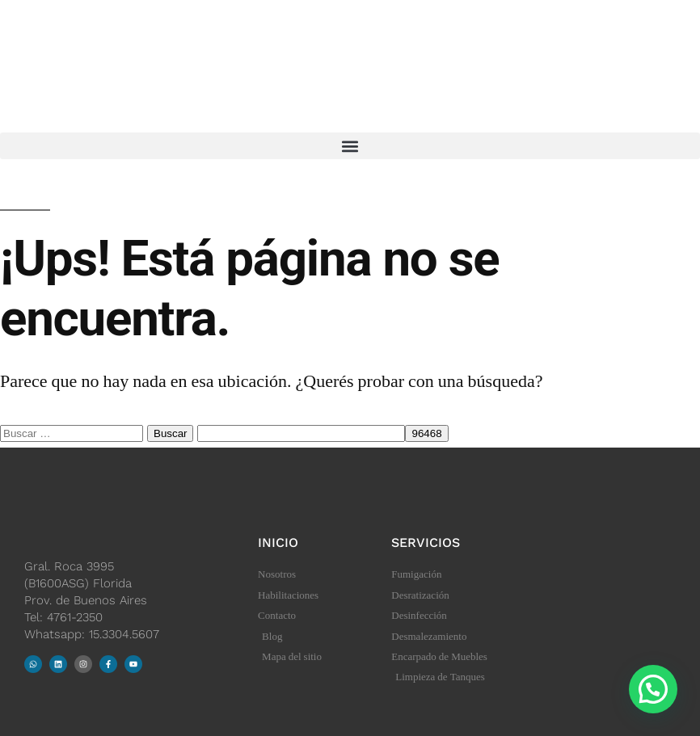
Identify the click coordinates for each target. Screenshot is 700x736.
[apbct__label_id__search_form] (301, 433)
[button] (350, 146)
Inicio (278, 543)
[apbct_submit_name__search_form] (426, 433)
